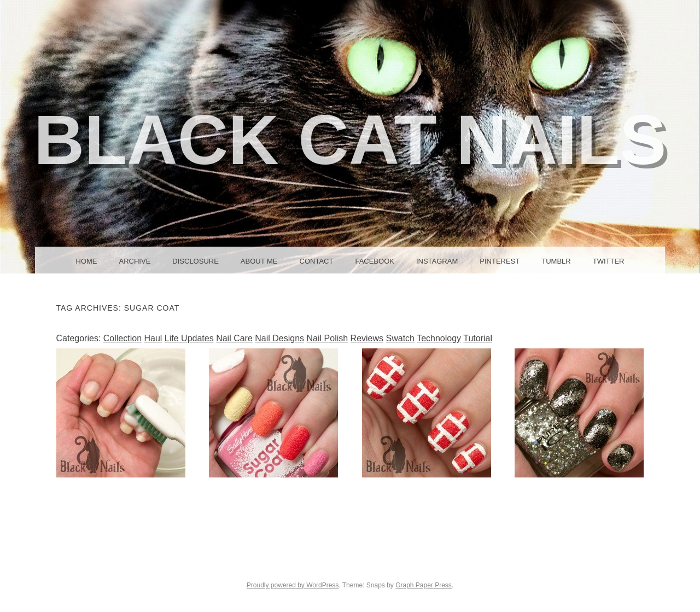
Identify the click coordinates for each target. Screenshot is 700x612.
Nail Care (234, 338)
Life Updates (189, 338)
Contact (317, 261)
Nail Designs (279, 338)
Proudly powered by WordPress (293, 585)
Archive (135, 261)
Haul (153, 338)
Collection (122, 338)
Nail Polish (328, 338)
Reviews (367, 338)
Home (87, 261)
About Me (259, 261)
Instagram (437, 261)
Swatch (400, 338)
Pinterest (500, 261)
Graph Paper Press (424, 585)
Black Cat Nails (350, 140)
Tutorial (478, 338)
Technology (439, 338)
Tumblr (556, 261)
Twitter (609, 261)
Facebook (375, 261)
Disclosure (196, 261)
